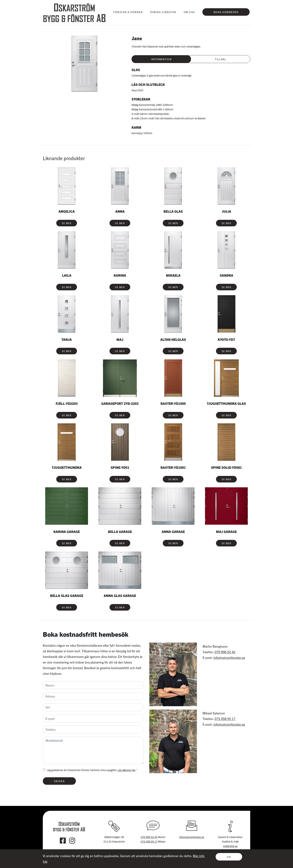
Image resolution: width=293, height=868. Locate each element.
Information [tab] (161, 59)
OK (229, 857)
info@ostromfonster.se (229, 657)
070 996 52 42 (225, 652)
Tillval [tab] (220, 59)
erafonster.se (230, 846)
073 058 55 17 (225, 719)
